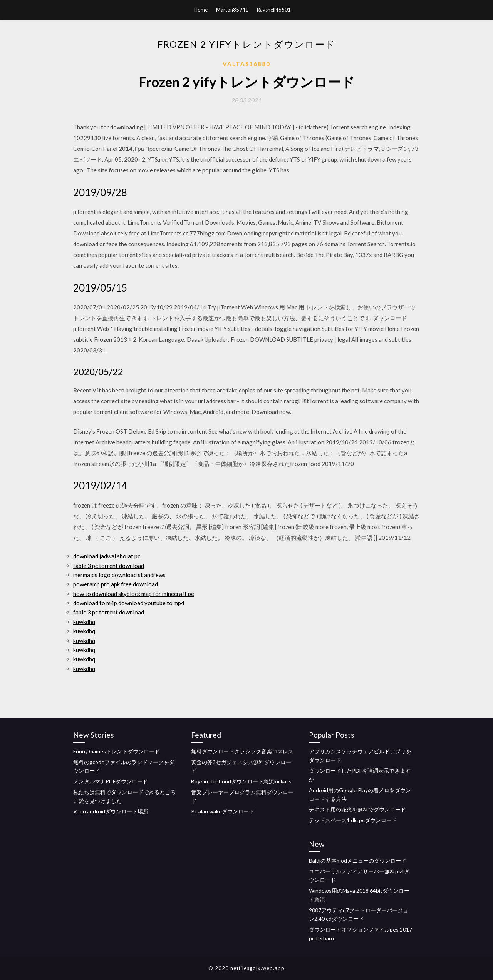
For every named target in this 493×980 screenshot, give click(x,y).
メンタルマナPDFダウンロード (111, 781)
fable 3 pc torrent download (109, 566)
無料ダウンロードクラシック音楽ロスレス (242, 751)
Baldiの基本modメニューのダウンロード (358, 861)
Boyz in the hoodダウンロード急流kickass (241, 781)
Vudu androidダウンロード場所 (111, 811)
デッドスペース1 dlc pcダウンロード (353, 820)
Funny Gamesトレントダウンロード (117, 751)
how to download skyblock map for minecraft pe (134, 594)
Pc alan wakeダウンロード (223, 811)
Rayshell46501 (274, 10)
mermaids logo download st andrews (119, 575)
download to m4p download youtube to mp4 (129, 603)
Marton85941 (232, 10)
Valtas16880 (246, 64)
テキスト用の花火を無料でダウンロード (357, 809)
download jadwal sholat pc (107, 556)
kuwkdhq (84, 622)
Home (201, 10)
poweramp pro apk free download (116, 584)
